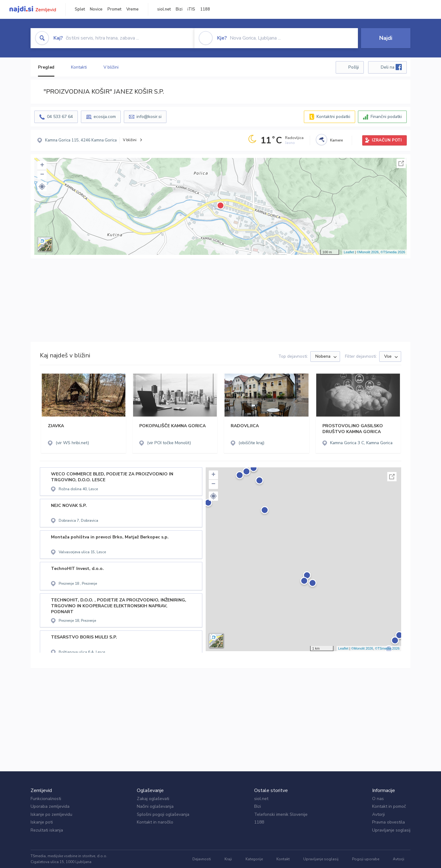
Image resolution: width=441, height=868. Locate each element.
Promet (114, 9)
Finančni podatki (386, 117)
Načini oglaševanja (155, 806)
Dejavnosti (202, 859)
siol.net (164, 9)
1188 (205, 9)
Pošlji (354, 67)
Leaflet (349, 252)
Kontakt (283, 859)
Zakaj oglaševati (153, 799)
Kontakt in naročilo (155, 822)
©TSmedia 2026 (393, 252)
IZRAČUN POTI (387, 140)
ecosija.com (105, 117)
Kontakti (79, 67)
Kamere (336, 140)
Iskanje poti (42, 822)
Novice (96, 9)
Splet (80, 9)
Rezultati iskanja (47, 830)
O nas (378, 799)
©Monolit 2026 (368, 252)
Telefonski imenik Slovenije (281, 814)
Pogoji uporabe (366, 859)
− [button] (42, 175)
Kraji (228, 859)
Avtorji (378, 814)
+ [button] (42, 166)
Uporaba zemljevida (50, 806)
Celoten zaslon (401, 163)
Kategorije (254, 859)
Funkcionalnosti (46, 799)
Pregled (46, 67)
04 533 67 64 (60, 117)
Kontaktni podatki (333, 117)
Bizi (179, 9)
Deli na (391, 67)
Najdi (386, 38)
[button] (42, 187)
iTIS (191, 9)
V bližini (111, 67)
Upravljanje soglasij (391, 830)
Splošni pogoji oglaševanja (163, 814)
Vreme (132, 9)
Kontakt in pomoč (389, 806)
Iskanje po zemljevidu (51, 814)
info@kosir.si (149, 117)
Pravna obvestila (388, 822)
